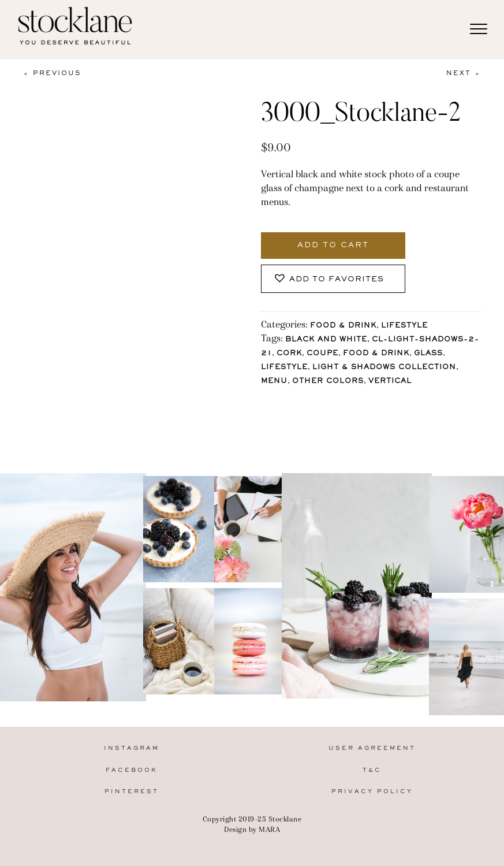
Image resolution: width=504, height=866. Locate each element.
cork (289, 354)
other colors (328, 382)
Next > (464, 73)
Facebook (132, 770)
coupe (322, 354)
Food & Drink (343, 326)
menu (274, 382)
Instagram (132, 748)
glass (428, 354)
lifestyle (284, 368)
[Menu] (479, 29)
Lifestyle (404, 326)
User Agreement (372, 748)
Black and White (326, 340)
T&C (372, 770)
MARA (269, 829)
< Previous (52, 73)
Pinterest (132, 792)
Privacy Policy (372, 792)
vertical (390, 382)
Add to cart (333, 246)
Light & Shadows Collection (384, 368)
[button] (333, 279)
